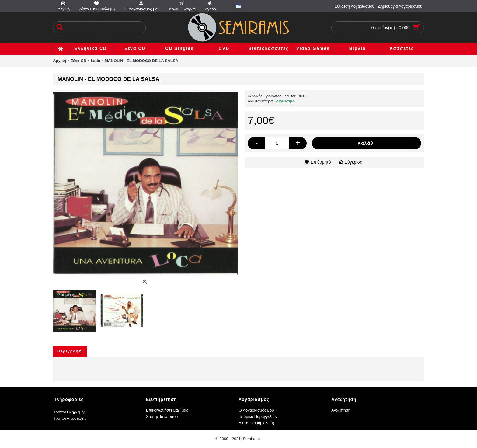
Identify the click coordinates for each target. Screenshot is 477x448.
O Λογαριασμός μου (256, 410)
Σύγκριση (353, 162)
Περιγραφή (70, 351)
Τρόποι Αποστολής (70, 418)
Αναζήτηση (341, 410)
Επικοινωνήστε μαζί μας (167, 410)
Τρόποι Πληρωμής (70, 412)
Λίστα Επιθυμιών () (257, 423)
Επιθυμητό (321, 162)
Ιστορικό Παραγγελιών (258, 417)
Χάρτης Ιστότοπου (162, 417)
